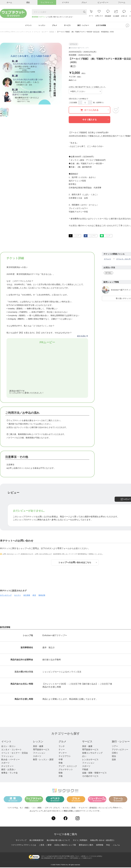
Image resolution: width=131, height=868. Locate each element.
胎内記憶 (42, 596)
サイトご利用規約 (80, 841)
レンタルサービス (90, 760)
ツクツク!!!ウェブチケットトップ (11, 32)
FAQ (108, 845)
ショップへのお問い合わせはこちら (78, 563)
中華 (61, 760)
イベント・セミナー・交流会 (44, 32)
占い (84, 757)
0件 (73, 67)
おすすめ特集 (104, 26)
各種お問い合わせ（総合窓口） (103, 841)
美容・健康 (38, 747)
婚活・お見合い (8, 770)
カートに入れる (94, 111)
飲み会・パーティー (10, 760)
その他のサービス (90, 777)
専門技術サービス (41, 750)
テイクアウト (65, 757)
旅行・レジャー (121, 742)
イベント (28, 32)
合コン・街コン (8, 747)
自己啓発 (27, 596)
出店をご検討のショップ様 (65, 845)
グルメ (62, 742)
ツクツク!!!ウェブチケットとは (24, 845)
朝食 (61, 773)
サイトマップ (21, 841)
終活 (34, 596)
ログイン (42, 17)
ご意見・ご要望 (45, 845)
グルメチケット (66, 770)
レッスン (38, 742)
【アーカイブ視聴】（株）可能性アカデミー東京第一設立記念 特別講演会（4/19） (86, 32)
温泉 (114, 760)
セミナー (18, 596)
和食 (61, 763)
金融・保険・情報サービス (94, 773)
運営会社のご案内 (86, 845)
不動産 (85, 770)
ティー (62, 750)
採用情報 (100, 845)
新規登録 (35, 17)
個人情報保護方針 (37, 841)
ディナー (63, 754)
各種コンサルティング (92, 754)
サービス (87, 742)
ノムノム (116, 845)
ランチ (62, 747)
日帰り (115, 754)
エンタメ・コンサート (12, 750)
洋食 (61, 777)
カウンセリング (6, 596)
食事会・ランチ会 (9, 773)
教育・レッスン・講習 (43, 760)
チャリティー (7, 767)
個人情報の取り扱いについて (58, 841)
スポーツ (5, 763)
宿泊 (114, 757)
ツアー (115, 747)
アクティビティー (120, 750)
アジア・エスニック (68, 767)
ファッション (7, 757)
